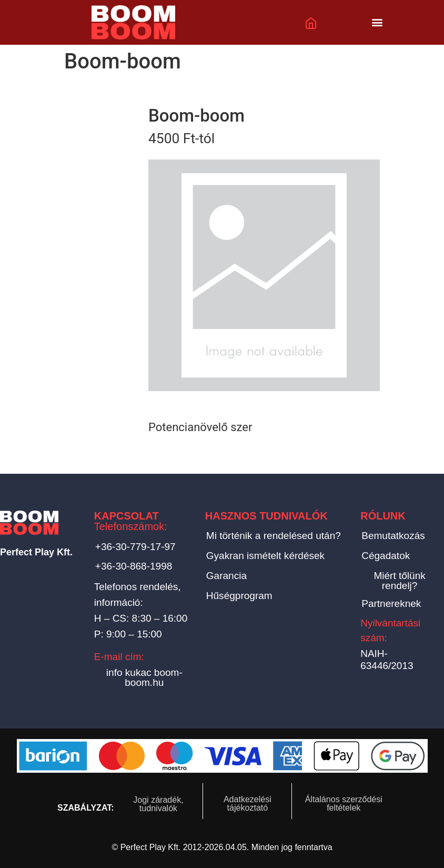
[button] (377, 22)
